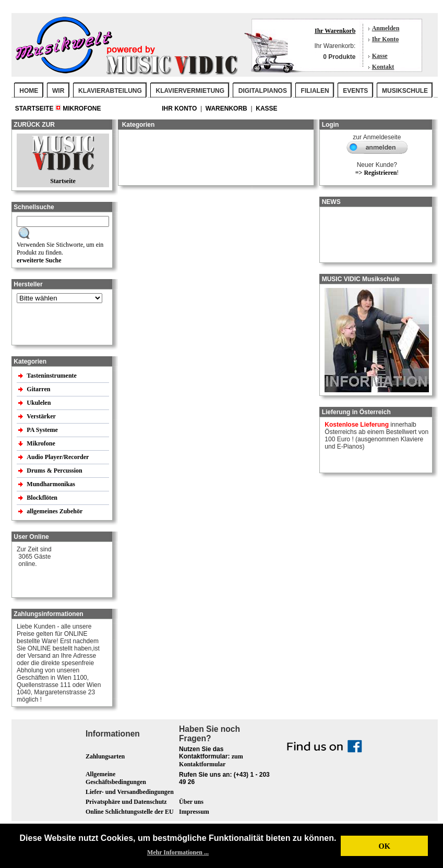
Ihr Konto (385, 39)
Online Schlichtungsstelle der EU (130, 812)
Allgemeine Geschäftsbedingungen (116, 778)
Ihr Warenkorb (335, 31)
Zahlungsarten (105, 756)
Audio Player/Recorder (58, 457)
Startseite (35, 108)
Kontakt (383, 67)
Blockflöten (43, 498)
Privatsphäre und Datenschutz (126, 802)
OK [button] (384, 846)
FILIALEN (315, 91)
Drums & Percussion (55, 471)
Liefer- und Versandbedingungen (130, 792)
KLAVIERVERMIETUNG (190, 91)
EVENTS (355, 91)
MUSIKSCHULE (405, 91)
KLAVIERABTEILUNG (110, 91)
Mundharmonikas (51, 484)
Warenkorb (227, 108)
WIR (58, 91)
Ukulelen (39, 403)
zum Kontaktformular (211, 760)
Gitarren (39, 389)
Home (29, 91)
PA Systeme (43, 430)
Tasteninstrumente (52, 376)
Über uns (191, 802)
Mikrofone (82, 108)
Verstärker (42, 416)
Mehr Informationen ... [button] (178, 852)
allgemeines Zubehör (55, 511)
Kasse (380, 56)
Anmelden (386, 28)
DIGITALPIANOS (263, 91)
